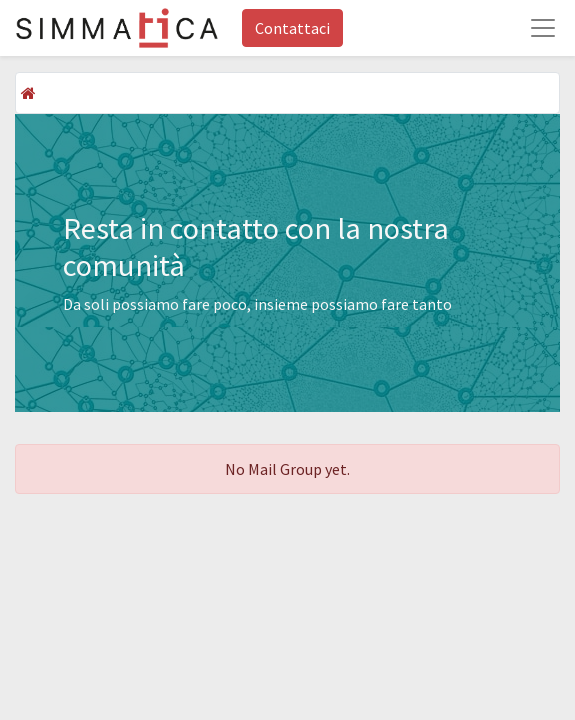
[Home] (28, 93)
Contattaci (292, 28)
